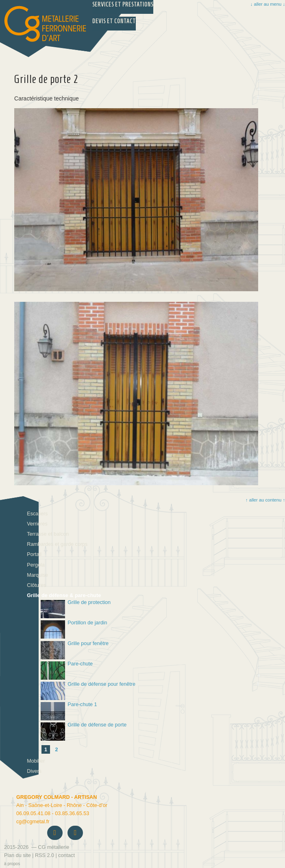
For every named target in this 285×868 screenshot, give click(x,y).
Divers (34, 771)
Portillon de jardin (74, 629)
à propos (12, 864)
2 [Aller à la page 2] (57, 750)
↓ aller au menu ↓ (268, 4)
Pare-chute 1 (69, 711)
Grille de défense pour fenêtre (88, 691)
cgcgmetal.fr (33, 822)
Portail (34, 554)
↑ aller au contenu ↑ (265, 500)
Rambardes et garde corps (57, 544)
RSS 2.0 (45, 855)
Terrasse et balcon (48, 534)
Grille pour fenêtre (75, 650)
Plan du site (17, 855)
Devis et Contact (114, 21)
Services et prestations (123, 5)
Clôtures (36, 585)
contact (66, 855)
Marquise (37, 575)
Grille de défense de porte (84, 732)
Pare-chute (67, 671)
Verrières (37, 524)
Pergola (36, 565)
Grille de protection (76, 609)
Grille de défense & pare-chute (64, 595)
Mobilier (36, 761)
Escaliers (37, 514)
